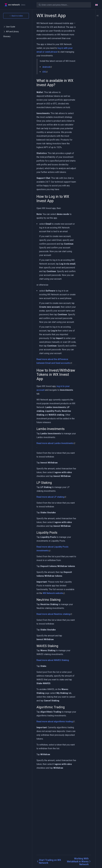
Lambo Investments (89, 45)
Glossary (7, 36)
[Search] (64, 5)
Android (47, 74)
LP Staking (89, 50)
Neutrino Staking (88, 58)
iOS (45, 79)
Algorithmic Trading (89, 67)
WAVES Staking (91, 63)
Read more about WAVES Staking (53, 729)
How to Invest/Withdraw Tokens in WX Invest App (89, 37)
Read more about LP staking (52, 550)
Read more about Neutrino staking (54, 679)
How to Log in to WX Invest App (89, 30)
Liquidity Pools (90, 53)
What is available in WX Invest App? (89, 24)
